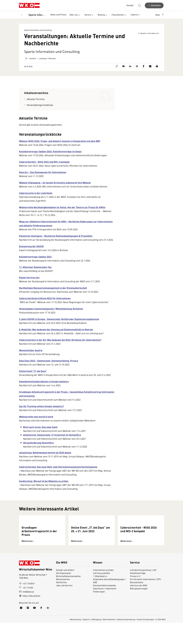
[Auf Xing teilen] (137, 70)
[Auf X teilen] (150, 70)
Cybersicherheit (138, 15)
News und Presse (58, 15)
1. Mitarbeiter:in (100, 597)
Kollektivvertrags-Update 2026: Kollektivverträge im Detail (50, 155)
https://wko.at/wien (30, 617)
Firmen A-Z (135, 597)
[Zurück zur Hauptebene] (22, 15)
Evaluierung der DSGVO (31, 250)
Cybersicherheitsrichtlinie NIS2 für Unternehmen (45, 302)
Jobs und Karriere (64, 607)
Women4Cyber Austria (31, 354)
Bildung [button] (103, 15)
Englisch (86, 641)
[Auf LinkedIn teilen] (130, 70)
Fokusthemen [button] (120, 15)
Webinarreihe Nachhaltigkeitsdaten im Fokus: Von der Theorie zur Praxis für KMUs (62, 211)
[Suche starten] (139, 5)
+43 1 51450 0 (27, 605)
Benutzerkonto (137, 603)
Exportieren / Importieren (105, 610)
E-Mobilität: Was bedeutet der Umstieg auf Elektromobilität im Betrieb (56, 333)
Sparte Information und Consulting (38, 15)
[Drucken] (157, 70)
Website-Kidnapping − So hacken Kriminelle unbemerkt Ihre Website (55, 187)
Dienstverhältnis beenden (104, 607)
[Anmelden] (154, 5)
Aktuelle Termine (36, 103)
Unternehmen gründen (103, 591)
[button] (160, 15)
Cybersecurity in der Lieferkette (36, 197)
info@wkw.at (26, 613)
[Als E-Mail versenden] (123, 70)
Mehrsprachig (75, 641)
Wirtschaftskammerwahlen (68, 597)
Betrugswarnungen (139, 610)
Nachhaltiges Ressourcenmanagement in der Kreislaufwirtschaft (53, 292)
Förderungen (99, 613)
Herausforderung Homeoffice (38, 447)
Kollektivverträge (138, 594)
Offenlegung (96, 641)
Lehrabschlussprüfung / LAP (143, 591)
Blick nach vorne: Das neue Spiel (40, 431)
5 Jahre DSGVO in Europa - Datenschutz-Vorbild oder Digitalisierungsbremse (59, 323)
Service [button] (90, 15)
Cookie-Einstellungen (145, 641)
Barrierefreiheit (109, 641)
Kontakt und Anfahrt (65, 591)
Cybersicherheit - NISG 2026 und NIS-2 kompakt (44, 166)
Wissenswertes (63, 600)
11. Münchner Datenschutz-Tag (35, 271)
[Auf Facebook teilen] (144, 70)
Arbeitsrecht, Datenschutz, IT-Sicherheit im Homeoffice (52, 439)
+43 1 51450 (26, 609)
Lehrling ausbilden (102, 594)
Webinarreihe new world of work (36, 421)
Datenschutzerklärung (126, 641)
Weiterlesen (28, 562)
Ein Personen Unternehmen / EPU (145, 600)
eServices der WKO (139, 607)
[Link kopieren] (117, 70)
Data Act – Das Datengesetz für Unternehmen (43, 176)
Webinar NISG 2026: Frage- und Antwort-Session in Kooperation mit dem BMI (60, 145)
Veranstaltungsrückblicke (40, 109)
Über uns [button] (75, 15)
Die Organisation (64, 594)
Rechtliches (61, 603)
